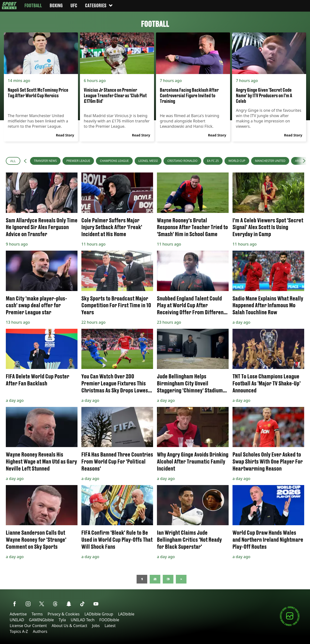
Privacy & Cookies (63, 614)
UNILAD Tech (83, 620)
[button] (25, 161)
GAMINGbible (42, 620)
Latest (110, 626)
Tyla (62, 620)
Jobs (96, 626)
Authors (40, 631)
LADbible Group (99, 614)
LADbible (126, 614)
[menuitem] (45, 161)
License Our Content (28, 626)
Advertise (18, 614)
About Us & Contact (69, 626)
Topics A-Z (19, 631)
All (13, 161)
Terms (37, 614)
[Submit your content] (290, 625)
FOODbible (109, 620)
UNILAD (17, 620)
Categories (99, 5)
